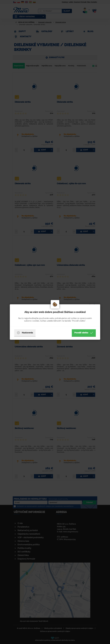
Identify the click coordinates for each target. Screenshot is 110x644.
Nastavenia (25, 333)
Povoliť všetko (84, 333)
